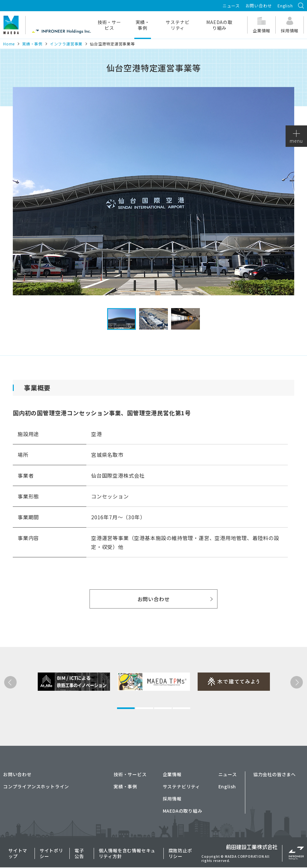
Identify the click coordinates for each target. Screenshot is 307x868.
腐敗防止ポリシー (180, 853)
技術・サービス (109, 25)
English (285, 6)
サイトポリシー (51, 853)
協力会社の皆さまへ (275, 774)
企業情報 (172, 774)
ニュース (231, 6)
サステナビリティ (177, 25)
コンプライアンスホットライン (36, 786)
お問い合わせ (259, 6)
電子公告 (79, 853)
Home (9, 44)
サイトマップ (18, 853)
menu (296, 137)
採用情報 (172, 799)
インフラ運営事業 (66, 44)
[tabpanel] (64, 704)
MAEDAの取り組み (219, 25)
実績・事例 (143, 25)
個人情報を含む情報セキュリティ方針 (127, 853)
